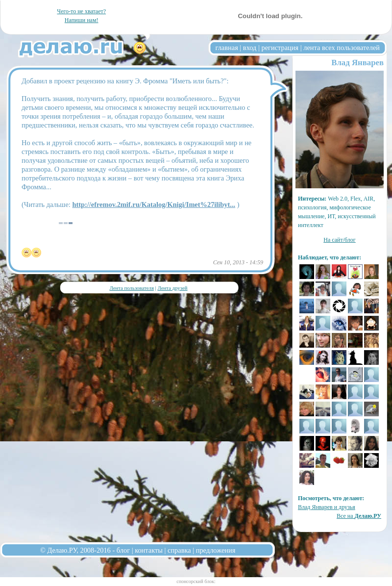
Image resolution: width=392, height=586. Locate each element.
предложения (216, 550)
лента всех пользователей (342, 48)
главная (227, 48)
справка (179, 550)
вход (250, 48)
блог (123, 550)
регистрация (280, 48)
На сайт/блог (340, 240)
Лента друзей (172, 288)
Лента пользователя (131, 288)
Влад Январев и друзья (327, 507)
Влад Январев (357, 63)
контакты (149, 550)
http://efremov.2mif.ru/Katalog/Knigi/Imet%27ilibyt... (154, 204)
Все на (359, 516)
